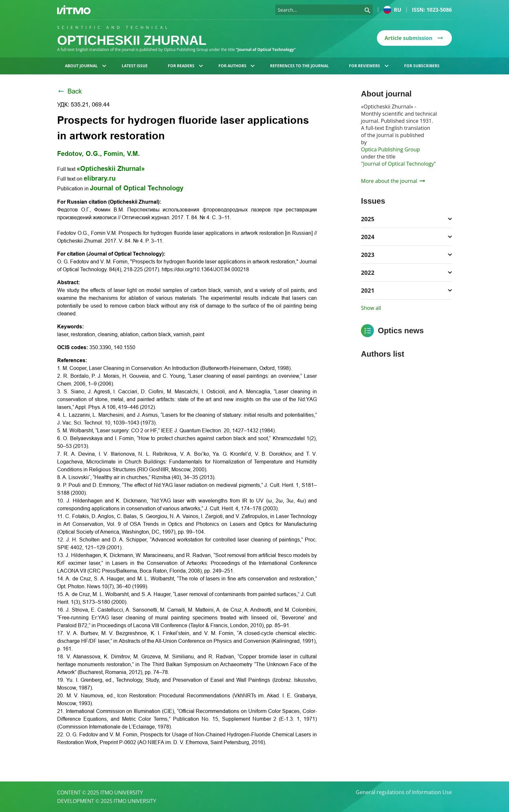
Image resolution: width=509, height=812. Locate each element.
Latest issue (135, 66)
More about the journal (393, 181)
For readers (185, 66)
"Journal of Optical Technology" (398, 164)
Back (69, 91)
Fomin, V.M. (122, 154)
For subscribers (422, 66)
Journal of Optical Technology (137, 188)
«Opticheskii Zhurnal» (111, 169)
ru (392, 10)
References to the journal (299, 66)
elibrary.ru (100, 178)
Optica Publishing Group (391, 149)
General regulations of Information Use (404, 793)
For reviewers (369, 66)
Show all (371, 308)
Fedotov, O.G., (80, 154)
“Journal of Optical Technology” (266, 50)
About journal (86, 66)
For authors (237, 66)
